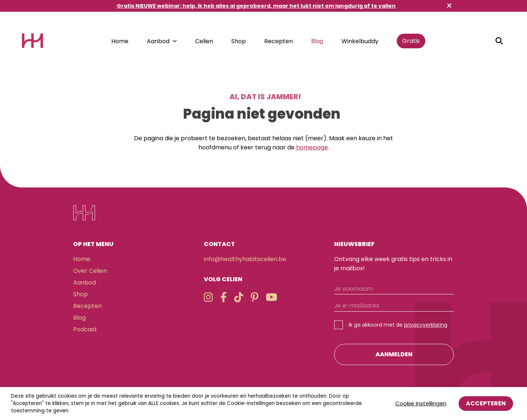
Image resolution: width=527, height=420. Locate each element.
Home (120, 41)
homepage (312, 147)
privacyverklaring (426, 325)
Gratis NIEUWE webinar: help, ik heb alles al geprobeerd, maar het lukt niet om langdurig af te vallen (256, 6)
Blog (317, 41)
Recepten (279, 41)
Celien (204, 41)
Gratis (411, 41)
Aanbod (158, 41)
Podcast (85, 329)
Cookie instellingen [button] (421, 403)
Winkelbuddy (360, 41)
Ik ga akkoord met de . (399, 325)
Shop (239, 41)
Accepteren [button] (486, 403)
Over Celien (90, 271)
